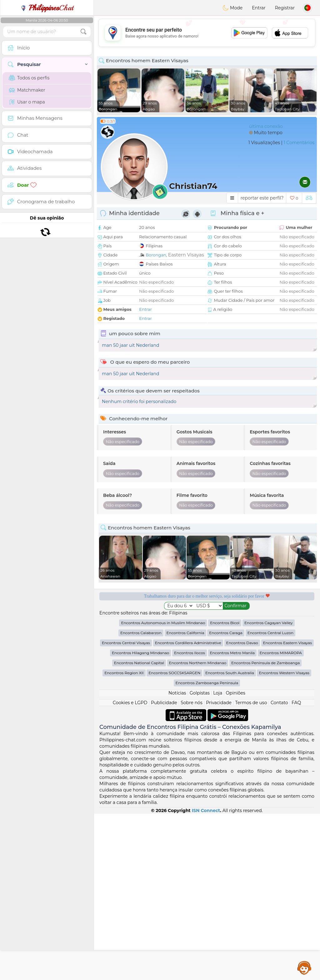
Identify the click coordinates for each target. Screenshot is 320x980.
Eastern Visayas (186, 255)
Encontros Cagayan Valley (269, 789)
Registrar (285, 8)
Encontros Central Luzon (270, 799)
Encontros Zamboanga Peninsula (207, 849)
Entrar (259, 8)
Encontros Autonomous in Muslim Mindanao (163, 789)
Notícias (177, 859)
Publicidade (164, 869)
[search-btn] (83, 32)
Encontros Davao (242, 809)
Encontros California (185, 799)
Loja (218, 859)
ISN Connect (206, 977)
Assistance (304, 967)
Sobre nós (192, 869)
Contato (279, 869)
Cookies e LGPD (130, 869)
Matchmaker (27, 90)
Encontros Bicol (225, 789)
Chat (47, 8)
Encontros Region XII (124, 839)
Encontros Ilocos (190, 819)
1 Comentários (299, 143)
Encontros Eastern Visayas (288, 809)
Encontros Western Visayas (284, 839)
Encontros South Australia (230, 839)
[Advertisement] (207, 33)
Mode (232, 8)
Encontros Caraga (226, 799)
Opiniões (236, 859)
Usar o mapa (27, 102)
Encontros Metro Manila (232, 819)
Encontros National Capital (139, 829)
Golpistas (200, 859)
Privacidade (219, 869)
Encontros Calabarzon (141, 799)
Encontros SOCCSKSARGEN (174, 839)
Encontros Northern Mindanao (198, 829)
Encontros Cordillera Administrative (188, 809)
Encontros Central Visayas (126, 809)
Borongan (156, 255)
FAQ (296, 869)
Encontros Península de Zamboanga (265, 829)
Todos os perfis (29, 78)
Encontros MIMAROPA (281, 819)
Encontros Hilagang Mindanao (140, 819)
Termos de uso (251, 869)
